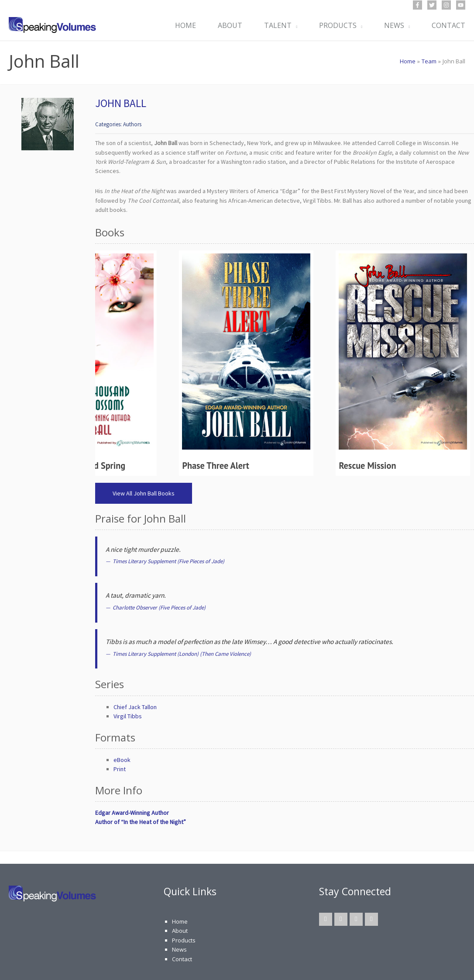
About (180, 931)
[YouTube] (461, 5)
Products (184, 940)
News (179, 949)
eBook (122, 760)
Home (180, 921)
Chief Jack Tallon (135, 707)
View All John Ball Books (144, 493)
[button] (294, 25)
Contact (182, 959)
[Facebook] (417, 5)
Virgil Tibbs (128, 716)
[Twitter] (432, 5)
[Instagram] (446, 5)
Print (120, 769)
